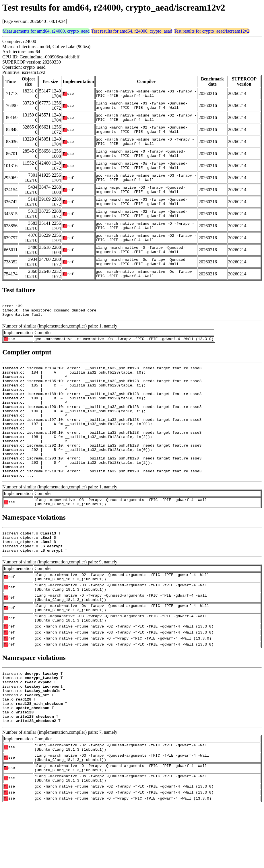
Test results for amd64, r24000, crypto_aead (132, 31)
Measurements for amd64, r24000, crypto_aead (46, 31)
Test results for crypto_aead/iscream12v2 (212, 31)
